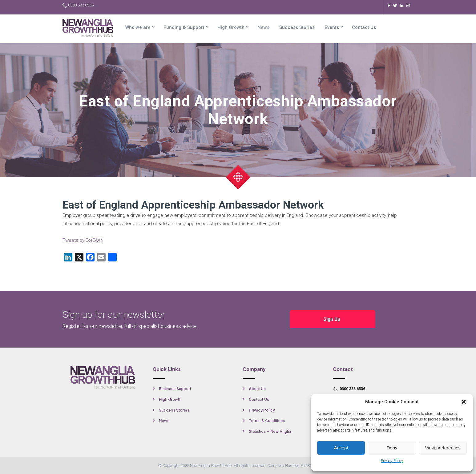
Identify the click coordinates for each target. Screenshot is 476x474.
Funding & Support (184, 27)
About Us (257, 389)
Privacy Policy (392, 461)
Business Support (175, 389)
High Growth (231, 27)
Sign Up (332, 319)
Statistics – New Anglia (270, 431)
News (263, 27)
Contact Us (364, 27)
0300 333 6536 (78, 5)
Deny (392, 448)
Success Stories (297, 27)
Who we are (138, 27)
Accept (341, 448)
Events (332, 27)
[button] (464, 402)
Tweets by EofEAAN (83, 240)
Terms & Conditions (267, 421)
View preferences (443, 448)
